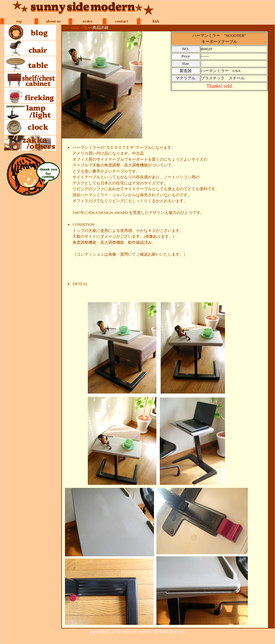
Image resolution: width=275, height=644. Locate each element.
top (19, 21)
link (156, 21)
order (87, 21)
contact (121, 21)
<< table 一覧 (77, 28)
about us (54, 21)
